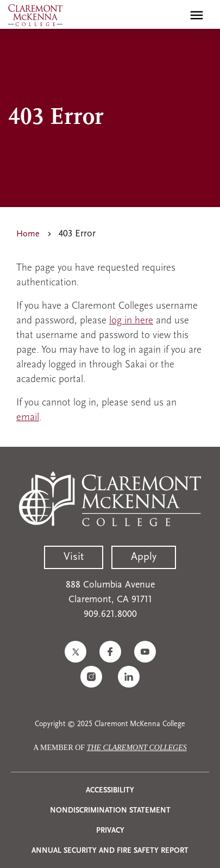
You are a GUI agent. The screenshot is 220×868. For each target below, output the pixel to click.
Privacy (110, 831)
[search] (173, 15)
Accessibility (110, 791)
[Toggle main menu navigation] (197, 15)
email (28, 418)
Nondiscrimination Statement (110, 811)
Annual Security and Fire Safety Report (110, 851)
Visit (74, 557)
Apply (144, 557)
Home (28, 234)
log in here (131, 321)
